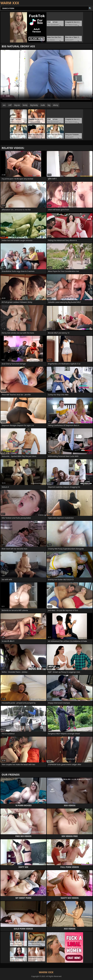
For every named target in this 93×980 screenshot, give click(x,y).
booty (25, 105)
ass (4, 105)
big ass (17, 105)
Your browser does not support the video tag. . (46, 76)
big (49, 105)
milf (10, 105)
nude (43, 105)
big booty (34, 105)
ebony (56, 105)
